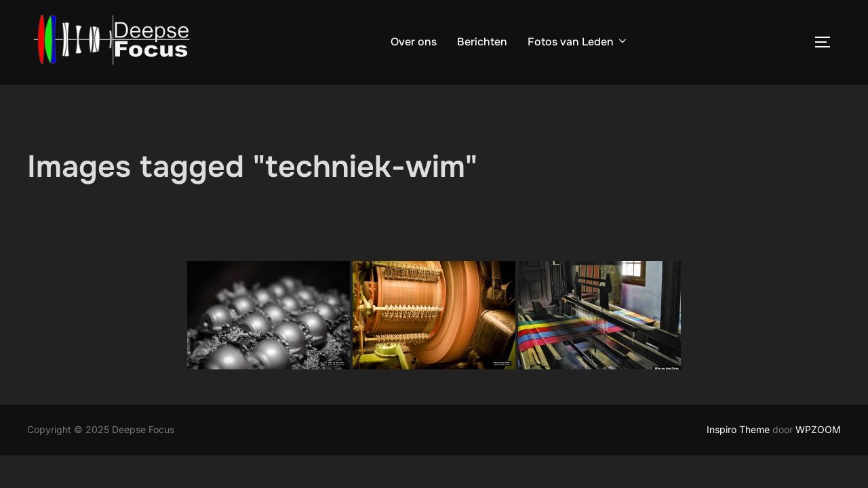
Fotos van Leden (578, 42)
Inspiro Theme (738, 429)
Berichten (482, 42)
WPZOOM (818, 429)
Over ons (414, 42)
